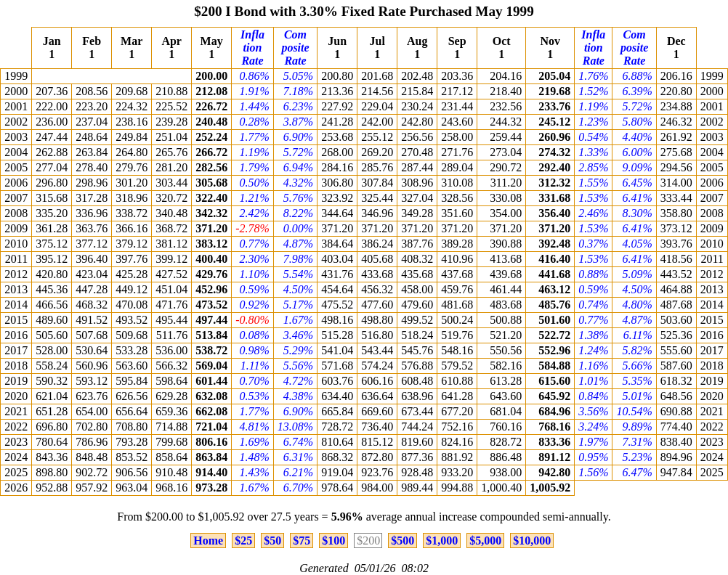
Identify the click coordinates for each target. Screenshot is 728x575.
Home (208, 541)
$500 (403, 541)
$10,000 (532, 541)
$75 (302, 541)
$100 (333, 541)
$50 (272, 541)
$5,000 (485, 541)
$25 (243, 541)
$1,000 (442, 541)
